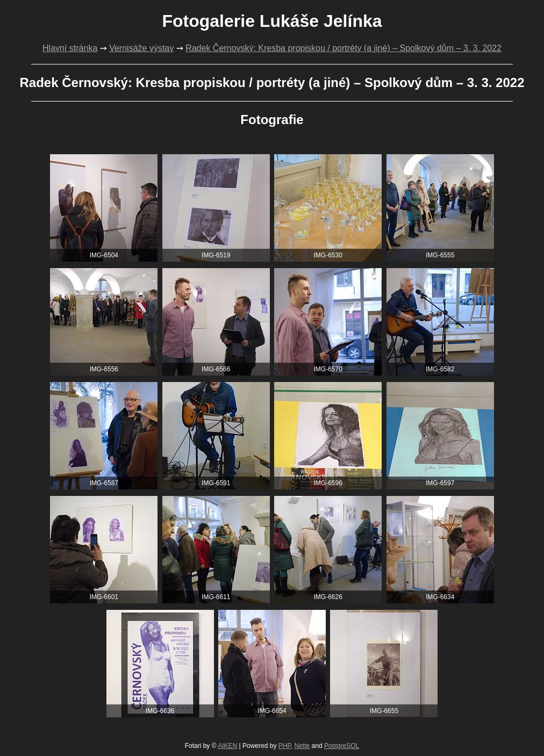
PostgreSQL (342, 746)
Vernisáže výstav (141, 48)
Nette (302, 746)
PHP (285, 746)
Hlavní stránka (70, 48)
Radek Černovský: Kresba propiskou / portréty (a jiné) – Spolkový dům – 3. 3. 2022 (343, 48)
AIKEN (227, 746)
